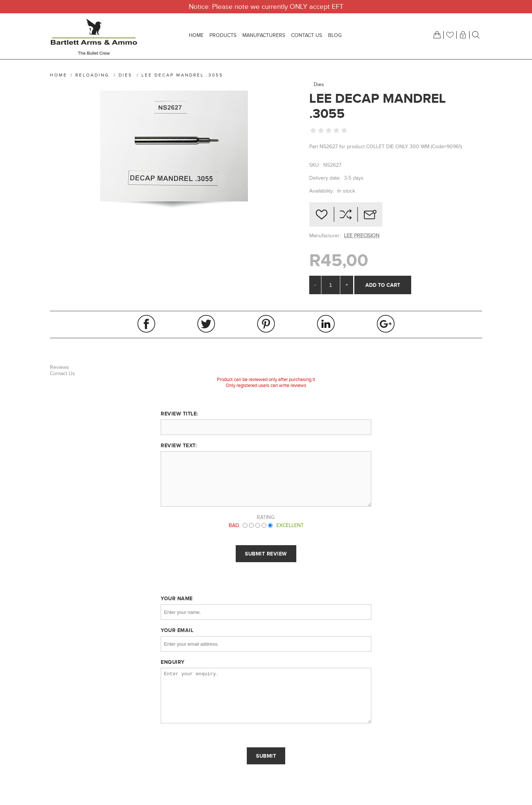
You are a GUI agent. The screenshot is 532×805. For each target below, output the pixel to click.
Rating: (266, 517)
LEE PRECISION (362, 236)
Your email (177, 630)
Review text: (179, 445)
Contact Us (62, 373)
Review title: (179, 414)
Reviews (59, 367)
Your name (177, 598)
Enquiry (173, 662)
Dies (319, 84)
